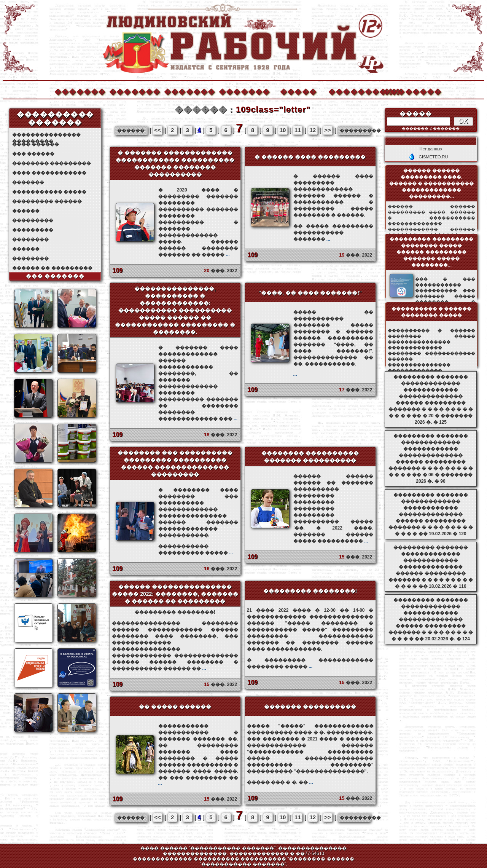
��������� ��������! (310, 591)
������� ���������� (310, 707)
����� (298, 91)
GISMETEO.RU (433, 157)
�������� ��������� (52, 163)
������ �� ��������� (52, 268)
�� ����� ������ (175, 707)
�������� (408, 91)
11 (298, 130)
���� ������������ (49, 173)
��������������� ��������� (46, 135)
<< (158, 130)
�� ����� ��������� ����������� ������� (333, 233)
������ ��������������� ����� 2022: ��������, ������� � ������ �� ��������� (175, 594)
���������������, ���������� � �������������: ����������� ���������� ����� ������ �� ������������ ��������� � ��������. (175, 310)
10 (283, 130)
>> (328, 130)
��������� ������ (47, 201)
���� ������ (36, 144)
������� (80, 91)
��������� (33, 220)
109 (118, 270)
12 (313, 130)
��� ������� (55, 276)
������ (26, 211)
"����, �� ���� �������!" (310, 293)
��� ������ (33, 154)
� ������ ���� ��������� (310, 157)
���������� (353, 91)
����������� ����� (49, 192)
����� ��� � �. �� (280, 782)
